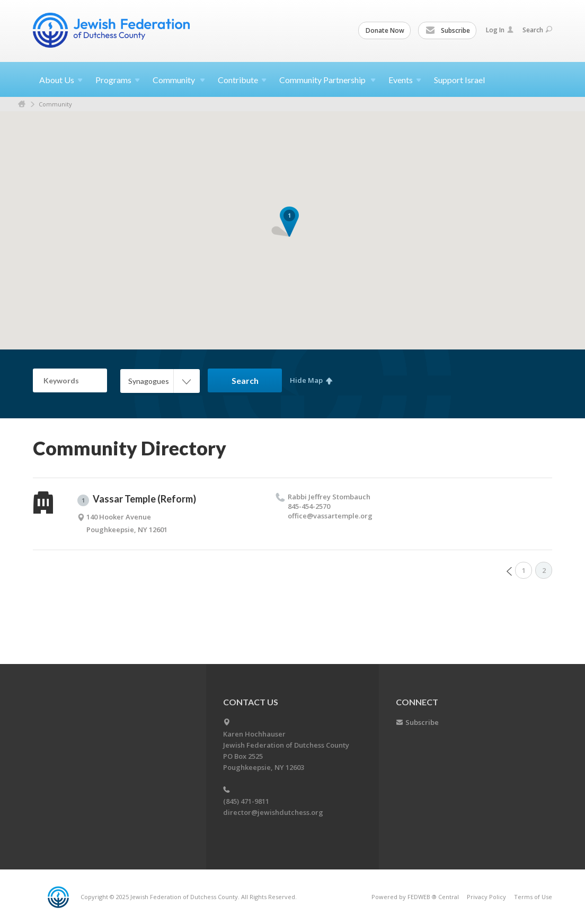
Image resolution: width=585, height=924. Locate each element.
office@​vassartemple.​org (330, 516)
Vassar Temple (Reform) (137, 499)
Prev (509, 571)
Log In (500, 30)
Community (179, 80)
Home (22, 104)
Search (537, 30)
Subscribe (448, 31)
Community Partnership (327, 80)
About (61, 80)
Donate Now (385, 30)
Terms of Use (533, 897)
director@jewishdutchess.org (273, 812)
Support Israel (459, 80)
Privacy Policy (486, 897)
